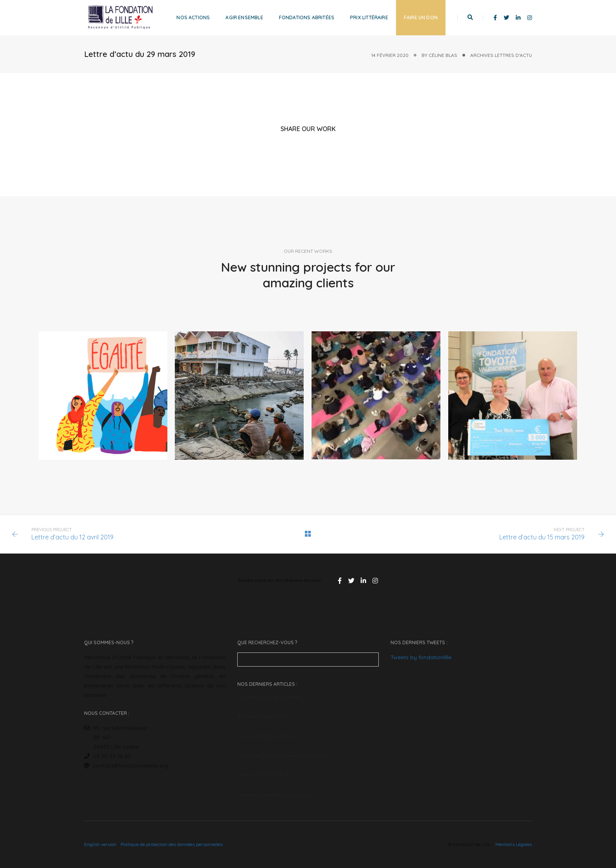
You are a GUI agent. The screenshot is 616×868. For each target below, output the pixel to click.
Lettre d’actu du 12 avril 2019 (72, 537)
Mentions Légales (514, 844)
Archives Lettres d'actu (501, 55)
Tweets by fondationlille (421, 657)
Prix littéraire (369, 17)
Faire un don (421, 17)
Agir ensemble (244, 17)
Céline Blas (443, 55)
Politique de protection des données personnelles (172, 844)
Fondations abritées (307, 17)
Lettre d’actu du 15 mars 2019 (542, 537)
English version (100, 844)
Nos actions (193, 17)
